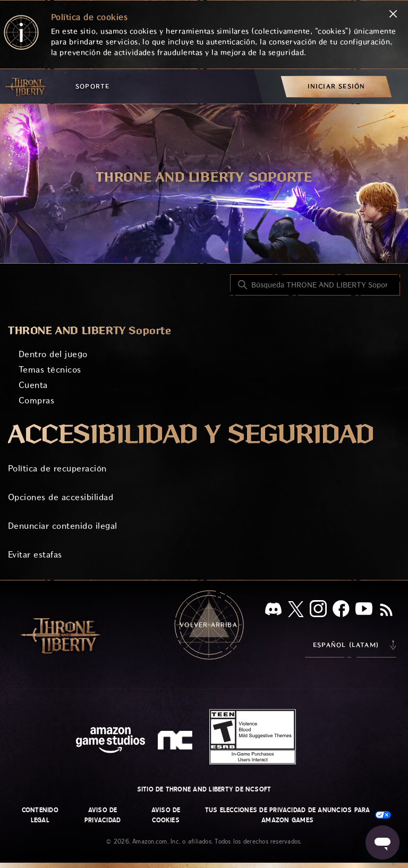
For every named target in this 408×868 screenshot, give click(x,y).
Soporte (92, 86)
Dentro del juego (53, 354)
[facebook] (341, 611)
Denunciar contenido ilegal (62, 526)
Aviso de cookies (166, 815)
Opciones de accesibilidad (61, 497)
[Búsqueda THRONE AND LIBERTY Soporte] (315, 285)
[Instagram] (318, 611)
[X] (296, 611)
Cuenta (33, 385)
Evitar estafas (35, 555)
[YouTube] (364, 611)
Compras (36, 401)
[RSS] (386, 611)
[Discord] (273, 611)
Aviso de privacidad (103, 815)
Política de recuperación (57, 469)
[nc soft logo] (177, 743)
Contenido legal (40, 815)
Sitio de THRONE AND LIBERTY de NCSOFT (204, 789)
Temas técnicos (50, 370)
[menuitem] (336, 86)
